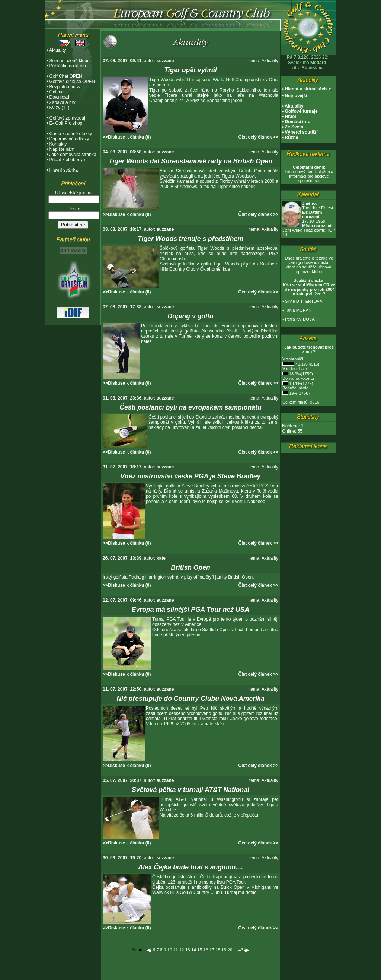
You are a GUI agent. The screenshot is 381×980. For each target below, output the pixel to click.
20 (230, 950)
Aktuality (57, 50)
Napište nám (62, 149)
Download (59, 97)
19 (224, 950)
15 (200, 950)
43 (241, 950)
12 (181, 950)
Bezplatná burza (66, 87)
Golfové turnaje (301, 111)
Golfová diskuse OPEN (72, 82)
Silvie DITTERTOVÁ (304, 301)
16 (206, 950)
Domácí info (298, 122)
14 (194, 950)
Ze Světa (294, 127)
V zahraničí (293, 359)
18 (218, 950)
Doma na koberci (298, 378)
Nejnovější (296, 96)
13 (188, 950)
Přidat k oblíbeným (68, 160)
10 (169, 950)
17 (212, 950)
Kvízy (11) (60, 108)
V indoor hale (295, 369)
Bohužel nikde (295, 388)
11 (176, 950)
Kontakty (58, 144)
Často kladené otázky (71, 134)
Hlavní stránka (64, 170)
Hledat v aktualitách (306, 89)
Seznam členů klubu (70, 61)
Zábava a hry (63, 102)
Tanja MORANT (300, 310)
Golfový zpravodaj (67, 118)
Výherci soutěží (301, 132)
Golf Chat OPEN (66, 76)
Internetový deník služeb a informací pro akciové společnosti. (309, 174)
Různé (292, 137)
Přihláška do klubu (68, 66)
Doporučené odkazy (69, 139)
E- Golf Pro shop (66, 123)
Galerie (57, 92)
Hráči (291, 117)
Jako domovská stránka (73, 155)
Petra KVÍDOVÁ (300, 319)
